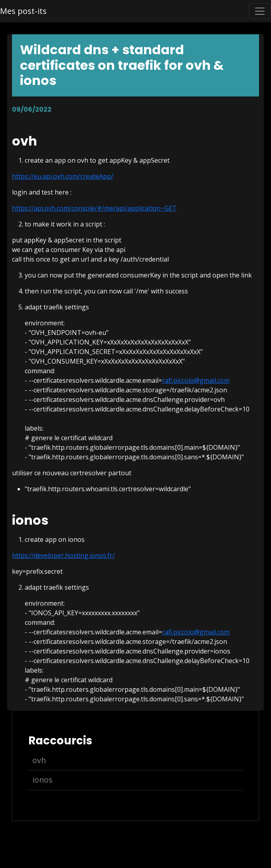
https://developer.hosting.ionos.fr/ (63, 555)
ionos (42, 780)
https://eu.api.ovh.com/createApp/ (63, 176)
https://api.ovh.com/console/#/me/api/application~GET (94, 208)
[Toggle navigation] (260, 11)
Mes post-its (23, 11)
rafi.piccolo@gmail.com (196, 380)
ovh (39, 760)
